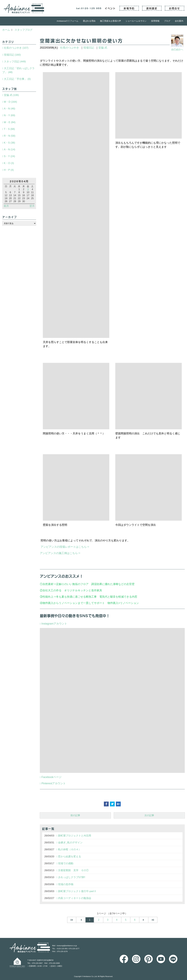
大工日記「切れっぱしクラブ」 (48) (18, 70)
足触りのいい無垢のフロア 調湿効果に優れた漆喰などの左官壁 (97, 584)
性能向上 (48, 597)
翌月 (32, 206)
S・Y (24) (9, 156)
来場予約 (129, 8)
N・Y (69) (10, 115)
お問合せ (174, 8)
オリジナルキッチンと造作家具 (83, 590)
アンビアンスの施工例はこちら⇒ (60, 553)
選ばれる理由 (89, 21)
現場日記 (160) (12, 55)
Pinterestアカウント (54, 783)
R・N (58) (10, 136)
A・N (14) (10, 149)
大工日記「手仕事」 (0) (17, 79)
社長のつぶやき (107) (16, 48)
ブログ (167, 21)
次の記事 (149, 815)
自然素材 (48, 584)
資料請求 (152, 8)
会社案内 (179, 21)
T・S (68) (9, 129)
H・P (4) (9, 170)
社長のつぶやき (70, 48)
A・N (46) (10, 109)
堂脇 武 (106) (11, 95)
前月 (6, 206)
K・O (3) (9, 163)
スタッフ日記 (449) (15, 62)
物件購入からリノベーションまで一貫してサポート (74, 603)
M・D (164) (10, 102)
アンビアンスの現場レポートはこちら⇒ (65, 547)
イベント (110, 8)
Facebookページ (51, 777)
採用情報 (155, 21)
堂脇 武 (103, 48)
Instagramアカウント (54, 624)
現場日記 (89, 48)
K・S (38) (9, 143)
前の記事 (75, 815)
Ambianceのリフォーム (67, 21)
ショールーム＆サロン (136, 21)
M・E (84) (10, 122)
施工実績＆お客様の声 (110, 21)
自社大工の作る (52, 590)
